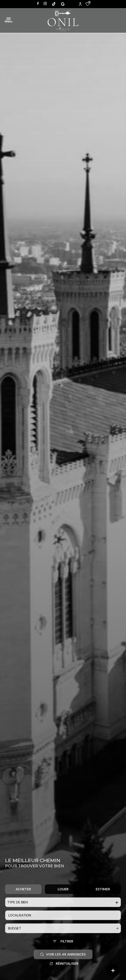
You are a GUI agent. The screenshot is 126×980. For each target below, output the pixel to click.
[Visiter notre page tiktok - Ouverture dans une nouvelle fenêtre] (54, 4)
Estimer (103, 897)
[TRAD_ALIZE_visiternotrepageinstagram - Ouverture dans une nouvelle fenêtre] (45, 4)
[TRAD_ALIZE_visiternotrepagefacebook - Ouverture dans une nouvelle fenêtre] (38, 3)
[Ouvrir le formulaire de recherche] (63, 950)
